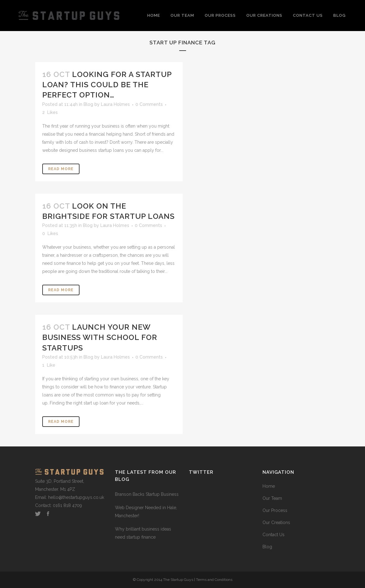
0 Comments (149, 104)
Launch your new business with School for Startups (100, 337)
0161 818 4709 (67, 505)
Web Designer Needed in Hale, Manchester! (146, 512)
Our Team (272, 498)
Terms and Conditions (214, 580)
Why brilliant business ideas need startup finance (143, 533)
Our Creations (276, 522)
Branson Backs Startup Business (147, 494)
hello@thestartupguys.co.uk (76, 497)
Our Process (275, 510)
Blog (88, 104)
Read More (61, 169)
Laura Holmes (115, 104)
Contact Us (274, 535)
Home (269, 486)
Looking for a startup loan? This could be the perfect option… (107, 85)
